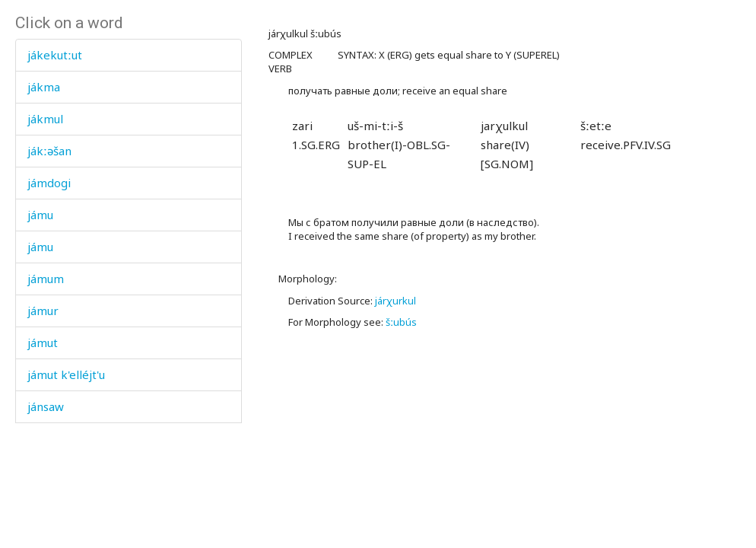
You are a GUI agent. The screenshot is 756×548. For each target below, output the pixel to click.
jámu (40, 215)
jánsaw (46, 406)
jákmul (45, 119)
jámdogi (49, 183)
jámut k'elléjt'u (66, 374)
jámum (46, 279)
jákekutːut (55, 55)
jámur (43, 311)
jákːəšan (49, 151)
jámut (43, 342)
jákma (44, 87)
